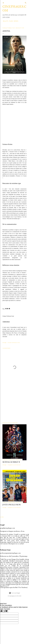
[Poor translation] (6, 611)
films (10, 21)
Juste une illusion (12, 505)
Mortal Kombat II (11, 462)
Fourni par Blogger (15, 593)
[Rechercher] (26, 2)
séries (15, 21)
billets (5, 21)
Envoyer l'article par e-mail (14, 343)
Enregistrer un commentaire (14, 465)
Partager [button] (4, 343)
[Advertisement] (14, 404)
